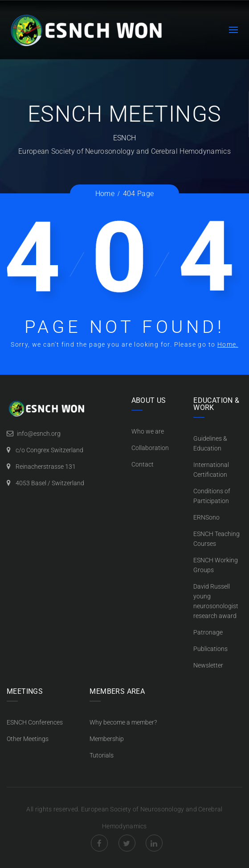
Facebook (99, 843)
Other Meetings (28, 739)
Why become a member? (123, 722)
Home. (228, 344)
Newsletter (208, 665)
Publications (210, 649)
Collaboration (150, 448)
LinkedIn (154, 843)
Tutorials (102, 755)
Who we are (148, 431)
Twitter (127, 843)
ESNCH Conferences (35, 722)
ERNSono (206, 517)
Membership (107, 739)
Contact (143, 464)
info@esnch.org (39, 434)
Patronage (208, 632)
